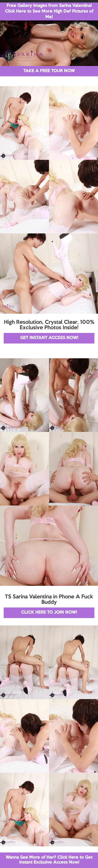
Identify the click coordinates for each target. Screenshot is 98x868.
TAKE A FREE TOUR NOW (49, 71)
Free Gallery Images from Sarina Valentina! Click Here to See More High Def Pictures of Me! (49, 11)
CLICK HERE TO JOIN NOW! (49, 613)
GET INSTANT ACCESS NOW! (49, 338)
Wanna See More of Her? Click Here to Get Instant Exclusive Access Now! (49, 860)
